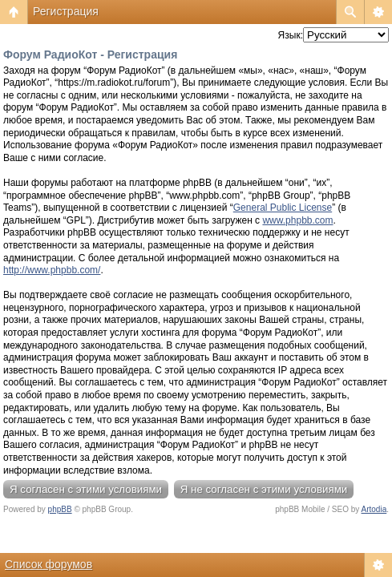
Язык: (291, 35)
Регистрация (66, 11)
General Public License (283, 208)
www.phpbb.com (297, 220)
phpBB (60, 509)
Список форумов (48, 564)
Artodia (374, 509)
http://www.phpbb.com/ (52, 270)
